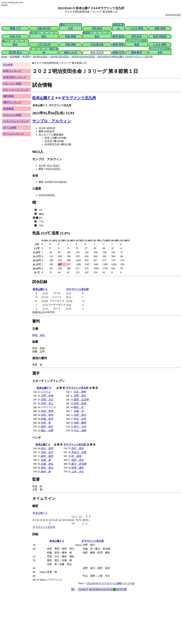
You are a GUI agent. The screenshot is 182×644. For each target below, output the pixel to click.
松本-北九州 (97, 52)
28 (125, 589)
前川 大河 (80, 427)
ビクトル (46, 392)
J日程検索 (8, 109)
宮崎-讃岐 (71, 44)
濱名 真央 (47, 468)
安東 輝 (46, 460)
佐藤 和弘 (47, 464)
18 (90, 589)
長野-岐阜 (97, 28)
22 (104, 589)
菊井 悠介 (47, 427)
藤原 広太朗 (81, 399)
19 (94, 589)
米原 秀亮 (47, 411)
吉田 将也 (47, 415)
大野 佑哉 (47, 396)
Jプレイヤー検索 (12, 84)
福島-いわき (71, 52)
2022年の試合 (40, 57)
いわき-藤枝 (160, 44)
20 (97, 589)
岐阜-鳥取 (118, 36)
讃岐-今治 (118, 52)
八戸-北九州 (44, 44)
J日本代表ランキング (15, 77)
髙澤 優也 (77, 468)
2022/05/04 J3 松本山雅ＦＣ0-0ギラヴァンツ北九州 (125, 57)
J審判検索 (8, 96)
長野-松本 (137, 36)
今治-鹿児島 (97, 44)
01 (73, 589)
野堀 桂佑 (38, 335)
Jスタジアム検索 (12, 115)
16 (83, 589)
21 (101, 589)
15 (80, 589)
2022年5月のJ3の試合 (83, 57)
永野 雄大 (80, 415)
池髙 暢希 (80, 423)
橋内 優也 (47, 456)
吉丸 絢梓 (80, 392)
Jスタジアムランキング (16, 121)
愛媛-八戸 (15, 28)
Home (4, 5)
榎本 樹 (46, 472)
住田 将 (46, 423)
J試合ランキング (12, 71)
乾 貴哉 (76, 456)
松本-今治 (15, 36)
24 (111, 589)
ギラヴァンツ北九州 (79, 98)
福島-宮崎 (160, 28)
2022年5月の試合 (59, 57)
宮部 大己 (47, 399)
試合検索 (15, 57)
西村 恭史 (77, 460)
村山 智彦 (47, 448)
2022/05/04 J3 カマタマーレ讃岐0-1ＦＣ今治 (111, 583)
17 (87, 589)
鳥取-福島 (118, 44)
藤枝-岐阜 (137, 52)
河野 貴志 (80, 396)
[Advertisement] (76, 616)
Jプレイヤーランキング (16, 90)
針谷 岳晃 (80, 419)
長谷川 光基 (79, 452)
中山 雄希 (80, 430)
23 (108, 589)
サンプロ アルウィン (52, 121)
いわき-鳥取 (137, 28)
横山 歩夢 (47, 430)
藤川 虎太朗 (79, 464)
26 (118, 589)
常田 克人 (47, 403)
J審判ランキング (12, 102)
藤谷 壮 (79, 407)
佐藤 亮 (79, 411)
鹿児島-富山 (15, 52)
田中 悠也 (77, 448)
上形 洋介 (77, 472)
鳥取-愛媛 (71, 36)
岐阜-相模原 (160, 36)
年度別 (26, 57)
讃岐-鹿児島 (44, 28)
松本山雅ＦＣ (43, 98)
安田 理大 (47, 452)
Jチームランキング (13, 134)
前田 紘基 (80, 403)
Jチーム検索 (10, 127)
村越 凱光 (47, 419)
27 (121, 589)
